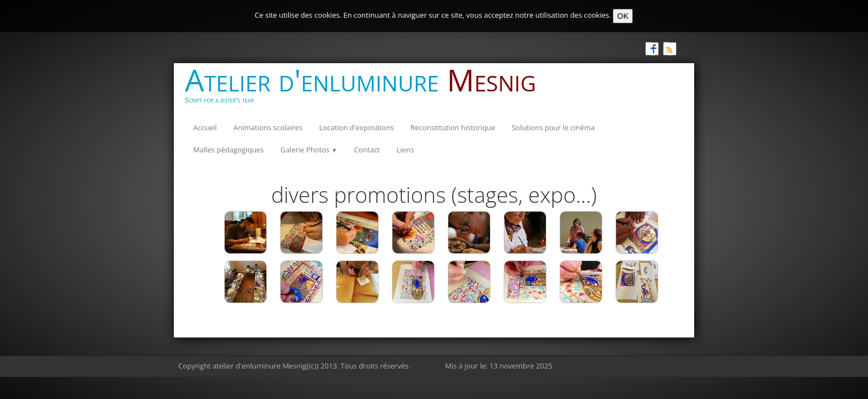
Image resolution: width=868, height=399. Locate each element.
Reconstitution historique (453, 127)
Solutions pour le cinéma (553, 127)
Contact (367, 150)
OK (623, 16)
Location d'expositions (356, 127)
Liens (405, 150)
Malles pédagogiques (228, 150)
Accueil (205, 127)
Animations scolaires (268, 127)
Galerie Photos (309, 150)
